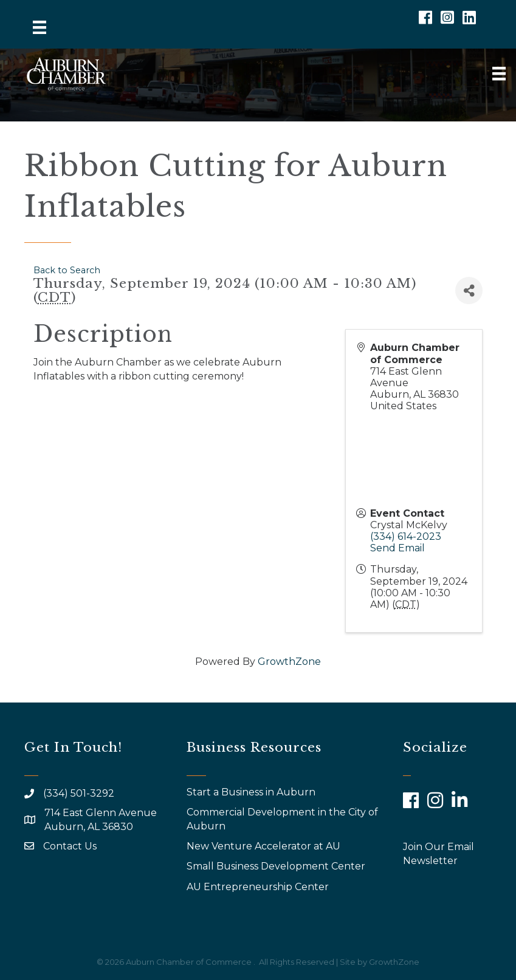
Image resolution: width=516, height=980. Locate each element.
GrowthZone (289, 662)
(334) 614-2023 (406, 536)
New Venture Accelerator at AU (265, 846)
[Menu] (40, 27)
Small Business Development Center (277, 866)
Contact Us (70, 846)
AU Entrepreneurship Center (259, 887)
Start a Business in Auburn (251, 792)
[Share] (469, 291)
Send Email (397, 548)
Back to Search (67, 270)
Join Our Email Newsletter (439, 854)
